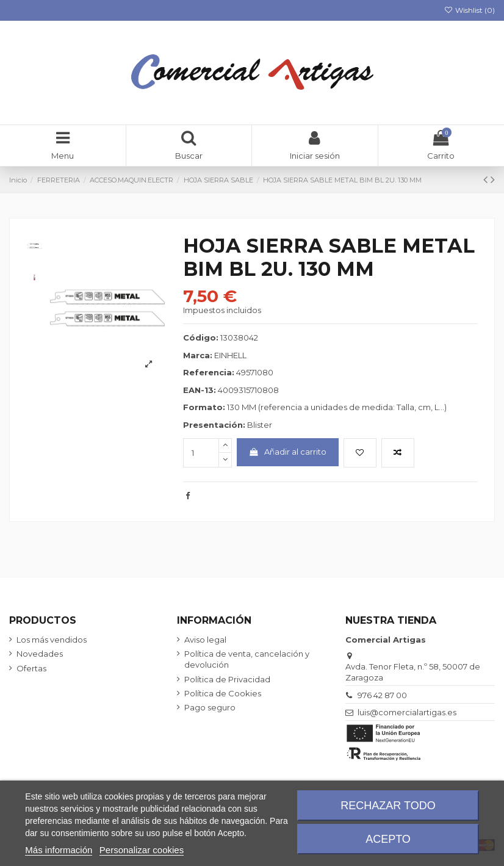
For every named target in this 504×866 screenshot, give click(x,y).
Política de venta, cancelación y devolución (247, 659)
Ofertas (31, 668)
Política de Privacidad (227, 679)
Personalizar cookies (142, 850)
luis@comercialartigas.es (407, 712)
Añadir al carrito (287, 452)
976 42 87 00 (382, 695)
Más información (59, 850)
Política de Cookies (223, 693)
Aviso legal (205, 640)
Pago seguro (210, 707)
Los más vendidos (52, 640)
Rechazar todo (388, 806)
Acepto (388, 839)
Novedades (40, 654)
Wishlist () (470, 10)
